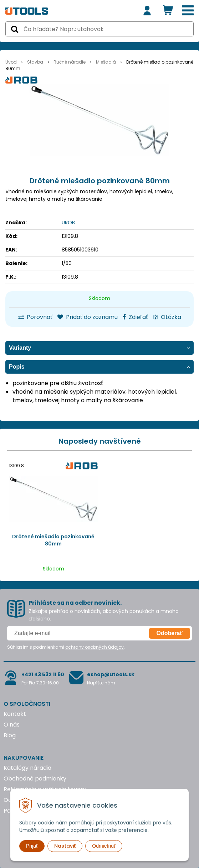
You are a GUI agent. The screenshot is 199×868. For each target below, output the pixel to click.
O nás (12, 725)
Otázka (167, 317)
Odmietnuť (104, 846)
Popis (17, 367)
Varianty (20, 348)
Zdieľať (135, 317)
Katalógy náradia (27, 768)
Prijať (32, 846)
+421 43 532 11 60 (43, 674)
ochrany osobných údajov (95, 647)
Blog (10, 735)
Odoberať (170, 633)
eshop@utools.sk (111, 674)
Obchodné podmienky (35, 779)
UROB (68, 223)
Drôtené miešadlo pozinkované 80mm (53, 540)
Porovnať (35, 317)
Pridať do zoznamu (88, 317)
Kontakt (15, 714)
